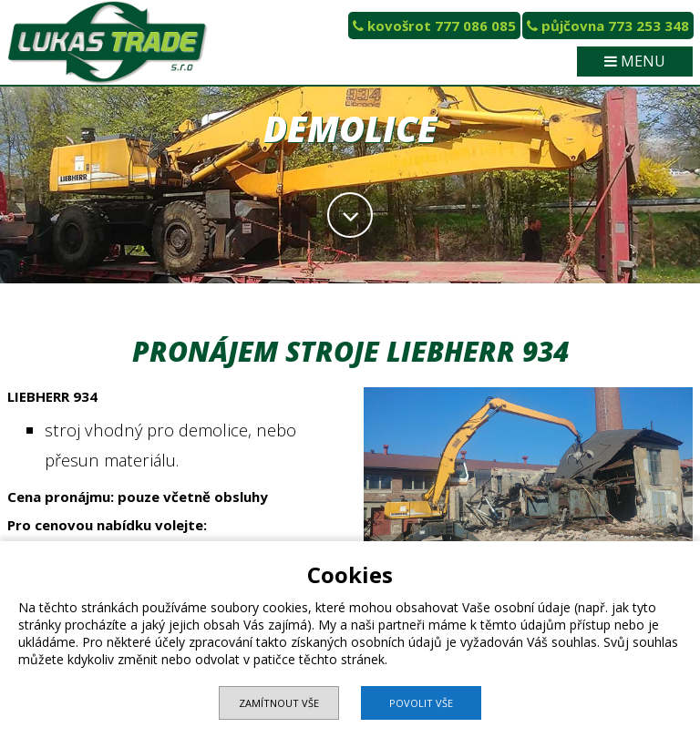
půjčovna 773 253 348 (608, 26)
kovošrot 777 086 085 (434, 26)
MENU (635, 61)
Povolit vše (421, 703)
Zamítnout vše (279, 703)
